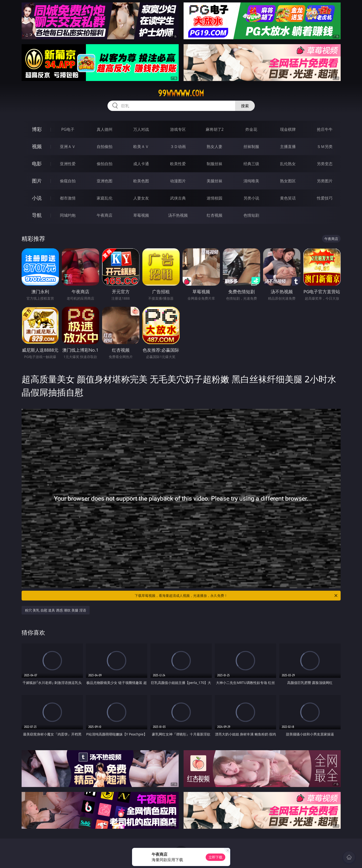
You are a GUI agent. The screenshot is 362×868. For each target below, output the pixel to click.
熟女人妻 (215, 147)
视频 (37, 146)
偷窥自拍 (68, 181)
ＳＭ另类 (325, 147)
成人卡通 (141, 164)
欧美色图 (141, 181)
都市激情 (68, 198)
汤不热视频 (178, 215)
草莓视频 (141, 215)
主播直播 (288, 147)
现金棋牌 (288, 129)
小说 (37, 198)
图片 (37, 181)
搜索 (245, 106)
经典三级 (251, 164)
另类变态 (325, 164)
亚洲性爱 (68, 164)
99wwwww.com (181, 93)
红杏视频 (215, 215)
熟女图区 (288, 181)
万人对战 (141, 129)
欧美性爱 (178, 164)
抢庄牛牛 (325, 129)
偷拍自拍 (105, 164)
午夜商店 (105, 215)
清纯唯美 (251, 181)
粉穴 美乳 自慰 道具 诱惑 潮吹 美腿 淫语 (56, 610)
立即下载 (215, 857)
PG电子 (68, 129)
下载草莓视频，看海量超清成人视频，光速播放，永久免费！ (236, 596)
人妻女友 (141, 198)
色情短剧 (251, 215)
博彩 (37, 129)
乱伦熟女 (288, 164)
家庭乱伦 (105, 198)
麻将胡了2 (215, 129)
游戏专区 (178, 129)
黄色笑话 (288, 198)
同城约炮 (68, 215)
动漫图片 (178, 181)
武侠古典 (178, 198)
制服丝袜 (215, 164)
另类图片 (325, 181)
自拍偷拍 (105, 147)
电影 (37, 164)
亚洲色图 (105, 181)
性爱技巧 (325, 198)
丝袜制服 (251, 147)
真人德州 (105, 129)
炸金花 (251, 129)
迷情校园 (215, 198)
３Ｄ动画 (178, 147)
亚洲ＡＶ (68, 147)
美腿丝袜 (215, 181)
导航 (37, 215)
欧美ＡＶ (141, 147)
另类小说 (251, 198)
